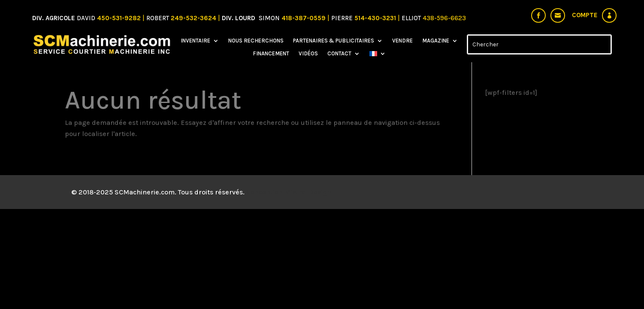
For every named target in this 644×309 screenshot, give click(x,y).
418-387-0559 (304, 18)
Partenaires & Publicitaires (334, 41)
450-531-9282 (119, 18)
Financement (271, 54)
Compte (585, 15)
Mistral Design (308, 192)
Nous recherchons (256, 41)
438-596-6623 (444, 18)
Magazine (436, 41)
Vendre (402, 41)
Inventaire (195, 41)
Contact (339, 54)
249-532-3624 (194, 18)
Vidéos (308, 54)
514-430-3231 (376, 18)
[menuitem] (378, 55)
